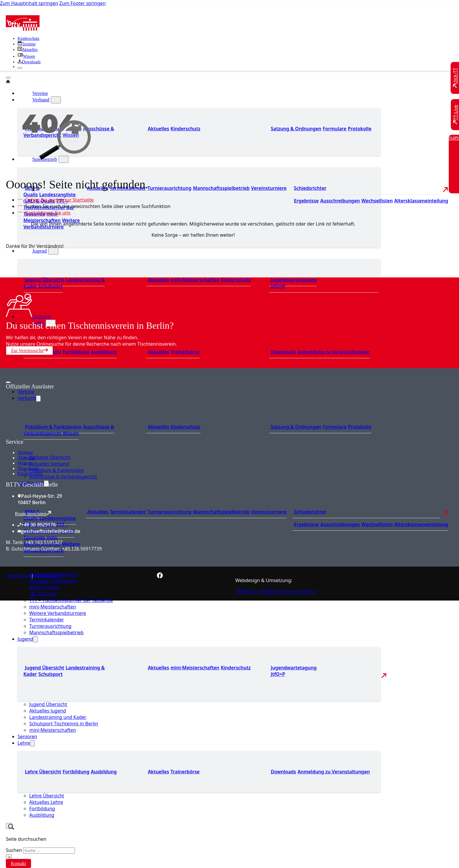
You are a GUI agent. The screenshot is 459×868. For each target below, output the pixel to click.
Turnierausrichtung (50, 626)
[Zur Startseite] (23, 29)
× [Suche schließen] (9, 857)
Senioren (41, 316)
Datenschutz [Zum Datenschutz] (47, 576)
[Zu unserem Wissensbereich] (26, 56)
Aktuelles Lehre (46, 802)
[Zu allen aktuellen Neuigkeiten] (28, 50)
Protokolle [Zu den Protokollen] (359, 129)
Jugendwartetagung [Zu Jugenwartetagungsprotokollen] (294, 280)
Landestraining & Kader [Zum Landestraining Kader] (64, 283)
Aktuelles (26, 458)
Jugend (40, 251)
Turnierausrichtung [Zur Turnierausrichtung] (169, 188)
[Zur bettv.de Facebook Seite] (160, 577)
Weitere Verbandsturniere (58, 613)
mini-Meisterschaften (53, 607)
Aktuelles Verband (49, 464)
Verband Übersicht (50, 457)
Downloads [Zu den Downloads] (283, 352)
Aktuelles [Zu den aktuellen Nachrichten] (98, 512)
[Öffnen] (8, 78)
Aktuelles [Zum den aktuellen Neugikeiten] (159, 129)
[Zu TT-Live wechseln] (455, 115)
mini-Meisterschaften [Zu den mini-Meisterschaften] (42, 217)
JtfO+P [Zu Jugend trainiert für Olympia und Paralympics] (278, 286)
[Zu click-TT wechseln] (455, 78)
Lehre (24, 743)
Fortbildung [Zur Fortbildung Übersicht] (76, 352)
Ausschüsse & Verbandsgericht (63, 477)
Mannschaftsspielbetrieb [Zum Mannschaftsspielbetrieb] (221, 188)
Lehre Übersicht (47, 796)
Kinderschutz (30, 474)
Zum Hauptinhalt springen (29, 3)
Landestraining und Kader (58, 717)
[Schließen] (20, 68)
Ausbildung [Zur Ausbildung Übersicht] (104, 352)
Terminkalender (47, 620)
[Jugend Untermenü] (53, 251)
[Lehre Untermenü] (32, 743)
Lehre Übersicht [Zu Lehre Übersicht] (43, 772)
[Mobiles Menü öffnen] (8, 382)
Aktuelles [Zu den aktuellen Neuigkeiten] (159, 280)
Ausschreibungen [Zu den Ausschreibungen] (340, 201)
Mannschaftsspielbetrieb (56, 632)
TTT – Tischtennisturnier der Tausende (71, 600)
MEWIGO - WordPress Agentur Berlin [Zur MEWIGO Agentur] (276, 591)
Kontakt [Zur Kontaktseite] (18, 863)
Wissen (24, 463)
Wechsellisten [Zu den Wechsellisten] (377, 201)
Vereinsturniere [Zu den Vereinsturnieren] (269, 188)
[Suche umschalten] (9, 826)
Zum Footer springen (83, 3)
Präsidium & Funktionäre (56, 470)
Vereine (26, 392)
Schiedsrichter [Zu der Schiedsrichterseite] (310, 188)
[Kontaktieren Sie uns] (46, 213)
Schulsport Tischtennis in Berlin (64, 724)
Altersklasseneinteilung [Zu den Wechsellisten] (421, 201)
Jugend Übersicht (48, 704)
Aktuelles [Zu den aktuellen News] (159, 352)
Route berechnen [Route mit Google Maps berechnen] (33, 513)
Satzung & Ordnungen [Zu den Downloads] (296, 129)
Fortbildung (42, 809)
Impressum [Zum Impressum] (18, 576)
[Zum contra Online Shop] (50, 435)
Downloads (28, 468)
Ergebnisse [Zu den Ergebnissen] (306, 201)
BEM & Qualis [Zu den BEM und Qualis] (31, 191)
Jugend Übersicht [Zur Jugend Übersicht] (44, 280)
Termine (25, 452)
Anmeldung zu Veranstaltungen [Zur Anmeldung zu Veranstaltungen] (334, 352)
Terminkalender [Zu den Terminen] (128, 512)
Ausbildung (42, 815)
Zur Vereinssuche (29, 350)
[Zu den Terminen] (26, 44)
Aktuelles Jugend (48, 711)
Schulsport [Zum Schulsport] (50, 286)
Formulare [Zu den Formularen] (334, 129)
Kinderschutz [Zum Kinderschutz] (29, 39)
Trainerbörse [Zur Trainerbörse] (185, 352)
